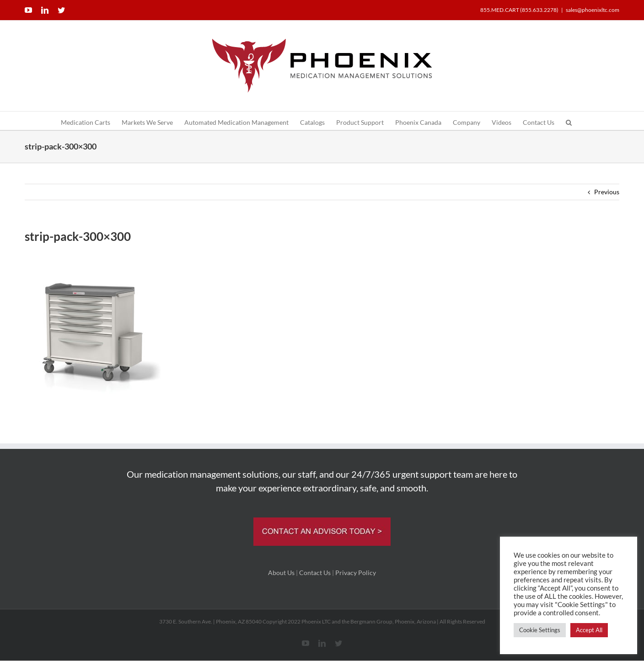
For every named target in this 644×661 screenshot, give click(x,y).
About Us (281, 573)
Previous (607, 192)
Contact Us (315, 573)
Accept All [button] (589, 630)
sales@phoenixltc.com (593, 10)
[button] (569, 121)
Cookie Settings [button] (540, 630)
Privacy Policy (356, 573)
